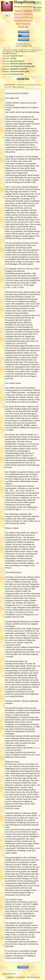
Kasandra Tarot (17, 56)
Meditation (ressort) (19, 69)
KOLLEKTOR (10, 85)
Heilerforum (28, 11)
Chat (27, 27)
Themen (18, 46)
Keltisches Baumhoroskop (21, 64)
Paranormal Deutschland (23, 7)
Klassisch (26, 44)
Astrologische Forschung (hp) (23, 66)
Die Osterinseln (17, 74)
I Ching (13, 58)
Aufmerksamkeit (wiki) (20, 71)
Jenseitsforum (28, 14)
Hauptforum (19, 11)
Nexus (18, 24)
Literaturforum (19, 17)
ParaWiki (21, 27)
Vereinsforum (26, 24)
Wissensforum (28, 21)
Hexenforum (18, 14)
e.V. (34, 7)
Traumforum (18, 21)
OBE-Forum (29, 17)
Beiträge (25, 46)
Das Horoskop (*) (17, 61)
